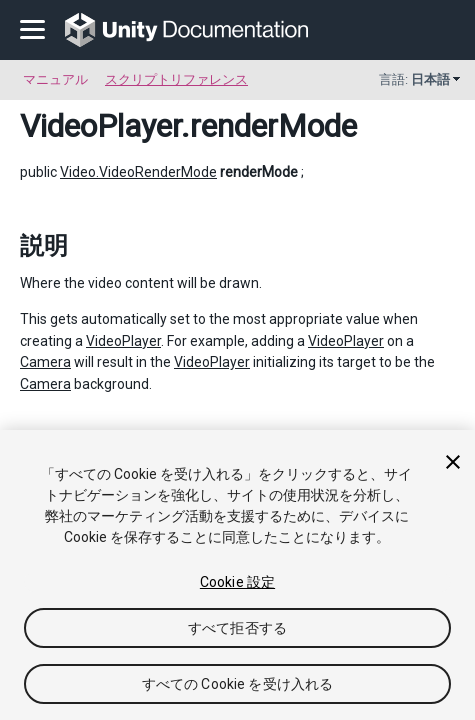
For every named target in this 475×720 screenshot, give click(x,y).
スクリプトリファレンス (176, 79)
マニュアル (55, 79)
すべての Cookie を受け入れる (238, 684)
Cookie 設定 (237, 582)
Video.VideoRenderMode (138, 172)
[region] (237, 575)
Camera (45, 362)
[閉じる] (453, 462)
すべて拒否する (237, 628)
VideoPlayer (100, 126)
